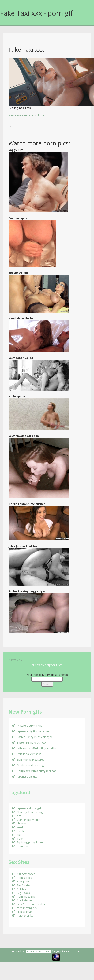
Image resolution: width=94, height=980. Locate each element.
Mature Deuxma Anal (28, 726)
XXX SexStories (24, 874)
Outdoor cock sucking (28, 765)
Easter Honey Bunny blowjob (32, 737)
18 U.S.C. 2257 (43, 957)
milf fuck (20, 831)
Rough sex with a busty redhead (34, 771)
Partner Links (23, 915)
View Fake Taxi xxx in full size (26, 115)
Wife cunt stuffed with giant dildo (35, 748)
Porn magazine (24, 897)
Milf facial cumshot (27, 754)
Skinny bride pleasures (28, 760)
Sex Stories (21, 885)
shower (19, 823)
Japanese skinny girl (27, 808)
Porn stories (22, 878)
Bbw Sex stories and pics (30, 904)
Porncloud (21, 846)
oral (17, 816)
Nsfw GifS (15, 660)
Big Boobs (21, 893)
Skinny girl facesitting (27, 812)
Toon (18, 839)
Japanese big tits (25, 777)
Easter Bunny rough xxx (29, 743)
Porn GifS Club (38, 952)
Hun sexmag (22, 912)
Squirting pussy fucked (28, 842)
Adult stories (22, 900)
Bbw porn (21, 881)
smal (18, 827)
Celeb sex (21, 889)
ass (17, 835)
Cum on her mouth (26, 820)
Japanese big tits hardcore (31, 731)
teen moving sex (25, 908)
